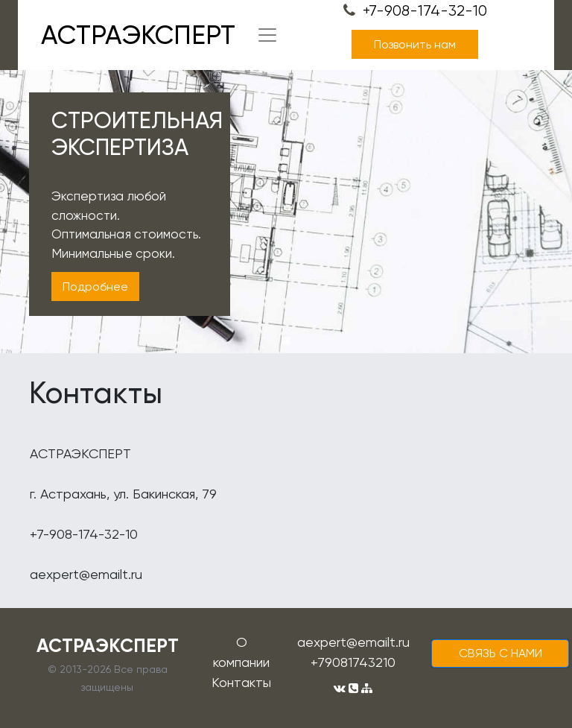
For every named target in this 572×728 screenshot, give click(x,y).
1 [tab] (286, 341)
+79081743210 (353, 662)
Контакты (241, 682)
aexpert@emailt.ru (353, 642)
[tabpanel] (286, 212)
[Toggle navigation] (267, 35)
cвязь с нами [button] (500, 653)
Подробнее (95, 287)
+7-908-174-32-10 (415, 11)
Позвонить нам (415, 44)
